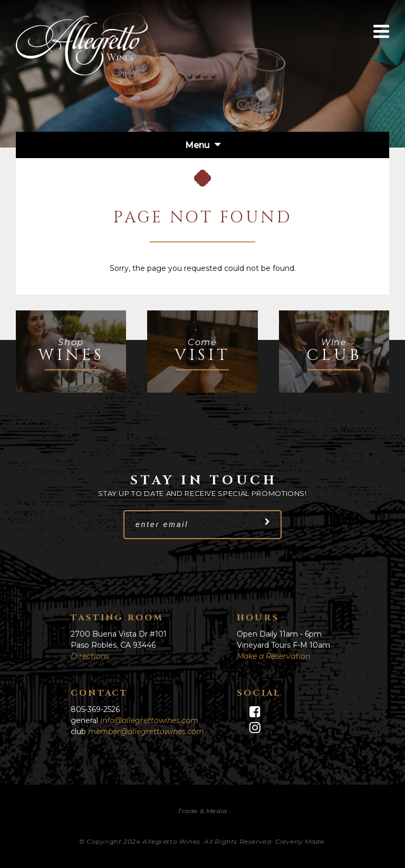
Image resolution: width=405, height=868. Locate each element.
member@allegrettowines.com (146, 732)
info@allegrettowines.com (149, 720)
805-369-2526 (95, 709)
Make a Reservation (273, 656)
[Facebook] (286, 712)
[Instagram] (286, 728)
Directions (90, 656)
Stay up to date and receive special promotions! (202, 493)
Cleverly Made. (301, 841)
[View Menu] (381, 31)
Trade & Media (202, 811)
